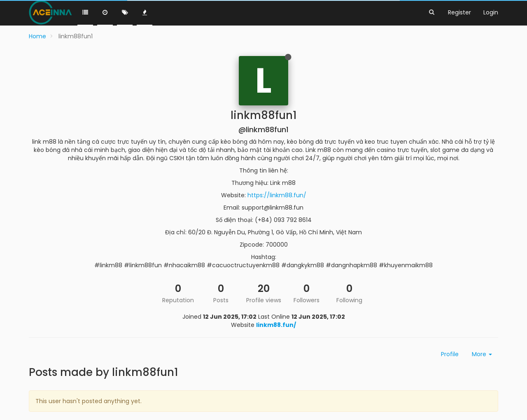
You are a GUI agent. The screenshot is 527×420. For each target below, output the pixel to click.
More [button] (482, 354)
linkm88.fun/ (276, 325)
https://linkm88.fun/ (277, 195)
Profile (450, 354)
